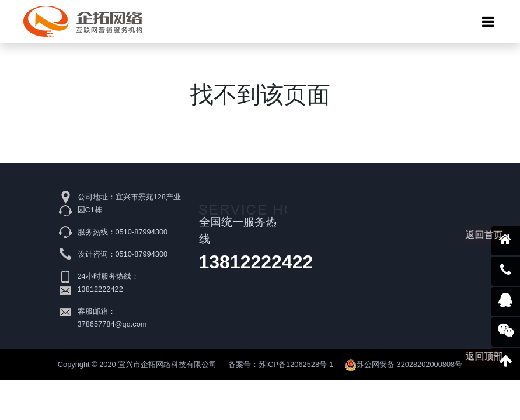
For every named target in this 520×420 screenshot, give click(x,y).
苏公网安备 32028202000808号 (404, 364)
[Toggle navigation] (488, 22)
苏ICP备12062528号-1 (296, 364)
